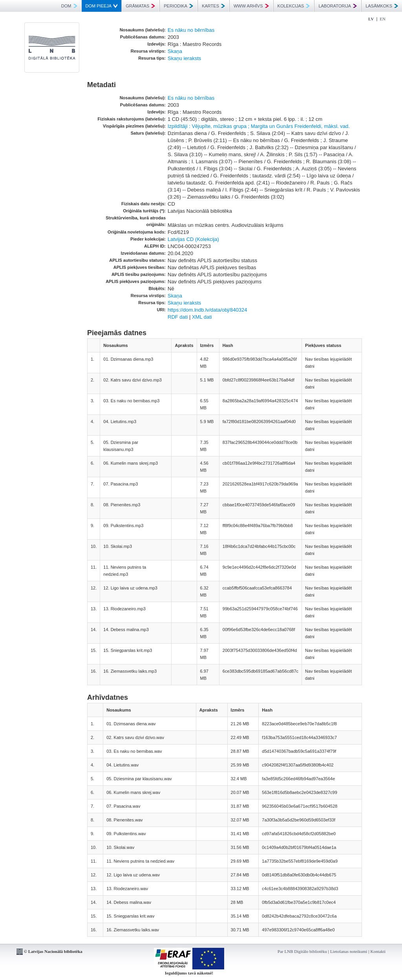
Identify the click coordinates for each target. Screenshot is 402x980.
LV (371, 19)
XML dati (202, 317)
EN (383, 19)
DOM (69, 6)
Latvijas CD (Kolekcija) (193, 239)
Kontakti (378, 951)
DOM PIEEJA (102, 6)
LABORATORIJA (338, 6)
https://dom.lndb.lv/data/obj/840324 (207, 310)
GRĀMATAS (140, 6)
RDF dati (178, 317)
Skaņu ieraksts (184, 58)
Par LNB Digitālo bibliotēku (302, 951)
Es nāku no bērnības (191, 30)
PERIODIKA (178, 6)
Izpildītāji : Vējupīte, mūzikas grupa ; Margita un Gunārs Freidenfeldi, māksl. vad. (259, 126)
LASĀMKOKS (382, 6)
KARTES (213, 6)
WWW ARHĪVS (251, 6)
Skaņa (175, 51)
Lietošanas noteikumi (349, 951)
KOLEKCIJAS (294, 6)
